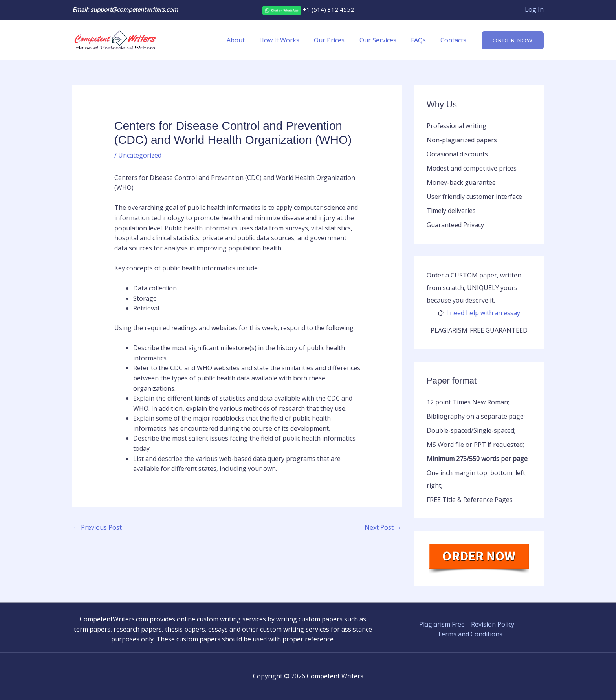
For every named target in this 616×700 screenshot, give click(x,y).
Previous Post (97, 527)
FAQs (422, 40)
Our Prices (337, 40)
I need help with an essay (483, 313)
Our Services (383, 40)
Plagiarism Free (442, 624)
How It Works (289, 40)
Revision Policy (493, 624)
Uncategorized (140, 155)
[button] (513, 40)
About (247, 40)
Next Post (383, 527)
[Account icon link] (534, 10)
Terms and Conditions (470, 634)
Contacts (455, 40)
